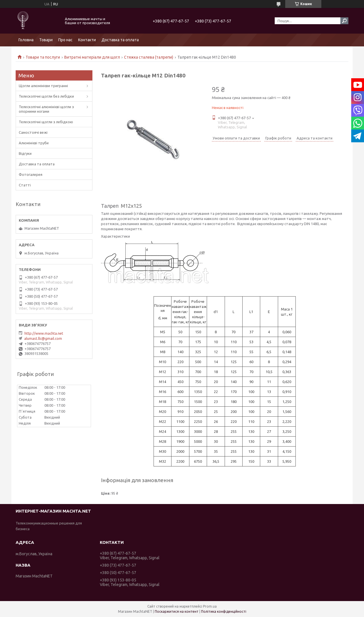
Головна (26, 40)
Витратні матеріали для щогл (92, 57)
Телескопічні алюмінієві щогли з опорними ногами (46, 109)
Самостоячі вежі (33, 132)
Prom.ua (210, 606)
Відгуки (25, 153)
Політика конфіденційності (224, 611)
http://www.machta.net (44, 333)
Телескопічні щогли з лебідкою (46, 122)
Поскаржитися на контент (177, 611)
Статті (25, 185)
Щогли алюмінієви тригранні (43, 86)
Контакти (87, 40)
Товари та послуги (43, 57)
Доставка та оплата (120, 40)
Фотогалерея (31, 174)
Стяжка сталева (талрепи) (149, 57)
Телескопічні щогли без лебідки (46, 96)
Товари (46, 40)
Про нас (65, 40)
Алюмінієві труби (34, 143)
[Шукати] (344, 21)
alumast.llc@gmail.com (43, 338)
